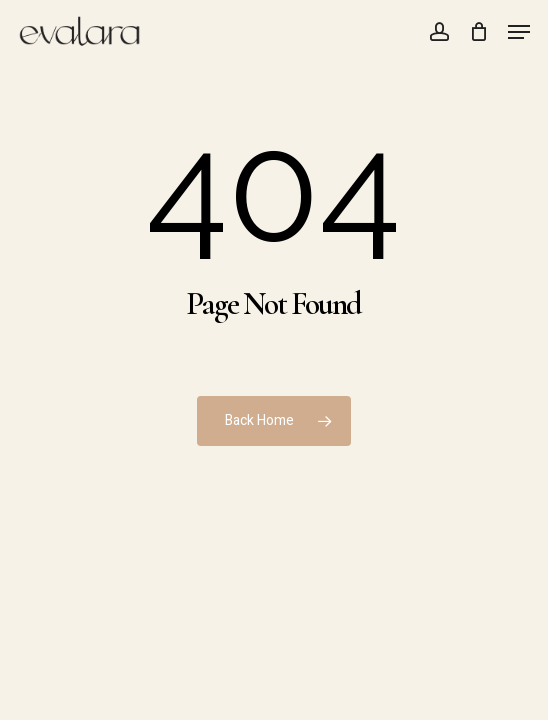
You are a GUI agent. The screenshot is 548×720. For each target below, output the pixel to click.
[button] (519, 32)
